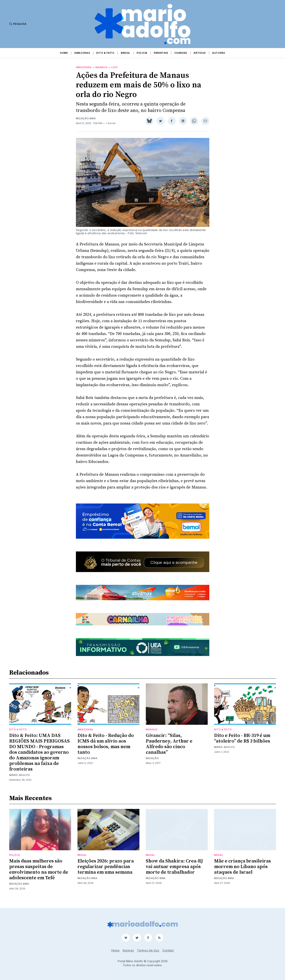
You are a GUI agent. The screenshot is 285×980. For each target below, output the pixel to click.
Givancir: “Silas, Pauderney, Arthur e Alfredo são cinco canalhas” (169, 749)
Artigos (200, 53)
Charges (181, 53)
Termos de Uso (148, 950)
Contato (168, 950)
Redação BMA (86, 123)
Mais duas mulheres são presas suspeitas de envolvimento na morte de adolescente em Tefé (39, 874)
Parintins (161, 53)
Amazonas (82, 53)
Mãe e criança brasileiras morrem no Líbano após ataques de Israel (242, 871)
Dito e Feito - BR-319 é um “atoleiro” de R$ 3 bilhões (242, 743)
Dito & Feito (105, 53)
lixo (115, 72)
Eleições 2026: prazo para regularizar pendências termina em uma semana (106, 871)
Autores (219, 53)
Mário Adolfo (20, 780)
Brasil (126, 53)
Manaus (101, 72)
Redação (152, 763)
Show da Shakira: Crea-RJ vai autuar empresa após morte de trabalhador (174, 871)
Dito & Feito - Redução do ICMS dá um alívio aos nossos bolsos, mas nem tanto (106, 749)
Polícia (142, 53)
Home (64, 53)
